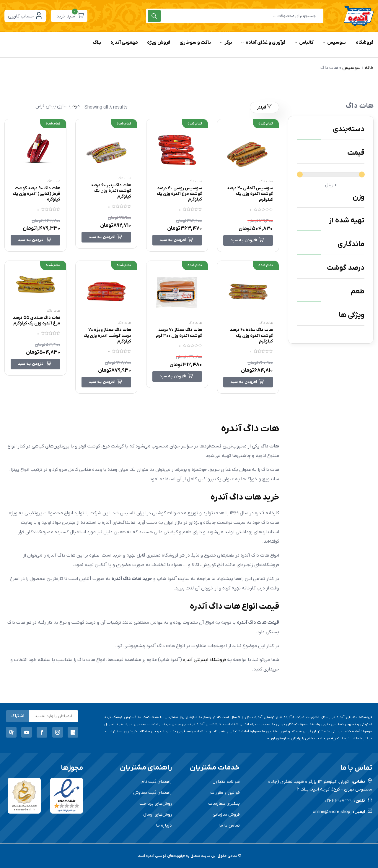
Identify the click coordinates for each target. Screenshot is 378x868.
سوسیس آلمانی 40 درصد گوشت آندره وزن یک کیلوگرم (250, 194)
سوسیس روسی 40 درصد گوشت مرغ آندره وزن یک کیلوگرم (179, 194)
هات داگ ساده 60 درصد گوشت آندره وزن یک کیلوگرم (249, 336)
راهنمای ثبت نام (157, 782)
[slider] (300, 174)
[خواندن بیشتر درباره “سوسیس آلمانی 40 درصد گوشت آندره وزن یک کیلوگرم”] (248, 240)
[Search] (154, 16)
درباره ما (164, 826)
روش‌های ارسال (158, 815)
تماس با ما (229, 826)
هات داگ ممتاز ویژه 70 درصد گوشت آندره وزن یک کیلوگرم (108, 336)
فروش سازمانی (226, 815)
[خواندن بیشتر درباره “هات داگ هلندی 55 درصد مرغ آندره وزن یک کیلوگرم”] (35, 370)
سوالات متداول (226, 782)
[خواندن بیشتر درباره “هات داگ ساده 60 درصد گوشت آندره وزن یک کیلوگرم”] (248, 382)
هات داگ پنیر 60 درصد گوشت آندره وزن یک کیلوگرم (108, 191)
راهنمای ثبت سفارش (153, 793)
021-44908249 (338, 801)
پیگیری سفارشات (224, 804)
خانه (369, 68)
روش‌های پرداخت (156, 804)
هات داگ (266, 181)
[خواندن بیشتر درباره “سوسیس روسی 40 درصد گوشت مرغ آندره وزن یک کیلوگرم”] (177, 240)
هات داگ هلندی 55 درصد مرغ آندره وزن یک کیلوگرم (36, 323)
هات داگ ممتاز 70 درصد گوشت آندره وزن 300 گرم (177, 336)
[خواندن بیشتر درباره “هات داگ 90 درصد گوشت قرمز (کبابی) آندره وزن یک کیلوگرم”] (35, 240)
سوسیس (351, 68)
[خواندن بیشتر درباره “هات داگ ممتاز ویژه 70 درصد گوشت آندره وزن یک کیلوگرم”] (106, 382)
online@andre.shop (331, 812)
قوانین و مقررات (225, 793)
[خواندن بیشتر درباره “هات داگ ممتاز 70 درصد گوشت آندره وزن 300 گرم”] (177, 382)
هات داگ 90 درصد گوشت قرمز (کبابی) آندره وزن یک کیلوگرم (39, 194)
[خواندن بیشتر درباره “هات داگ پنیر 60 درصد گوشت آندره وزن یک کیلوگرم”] (106, 237)
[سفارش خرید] (42, 106)
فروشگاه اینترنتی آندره (204, 660)
